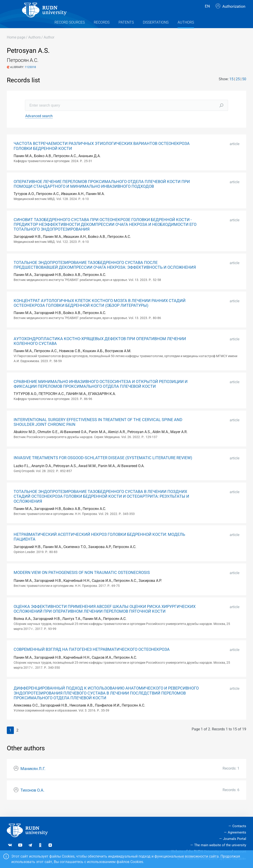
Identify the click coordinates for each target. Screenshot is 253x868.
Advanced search (39, 124)
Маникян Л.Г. (33, 777)
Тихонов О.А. (32, 798)
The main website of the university (220, 845)
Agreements (237, 832)
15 (231, 87)
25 (238, 87)
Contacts (239, 826)
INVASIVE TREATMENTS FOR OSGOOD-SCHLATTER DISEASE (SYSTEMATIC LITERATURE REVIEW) (103, 466)
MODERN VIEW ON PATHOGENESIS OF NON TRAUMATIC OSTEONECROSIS (82, 581)
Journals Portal (235, 839)
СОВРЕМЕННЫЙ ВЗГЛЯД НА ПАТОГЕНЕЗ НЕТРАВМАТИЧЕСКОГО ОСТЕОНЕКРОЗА (92, 658)
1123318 (30, 75)
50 (244, 87)
